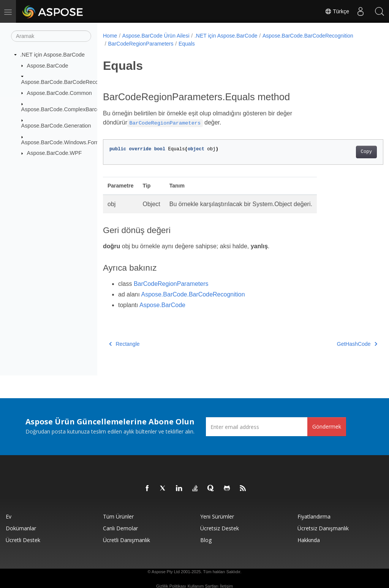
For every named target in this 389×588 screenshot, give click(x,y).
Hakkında (309, 540)
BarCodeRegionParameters (141, 44)
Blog (206, 540)
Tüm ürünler (118, 516)
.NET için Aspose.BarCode (52, 55)
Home (110, 36)
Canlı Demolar (120, 528)
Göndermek (327, 426)
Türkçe (337, 11)
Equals (187, 44)
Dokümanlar (21, 528)
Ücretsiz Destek (220, 528)
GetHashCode (337, 344)
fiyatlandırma (314, 516)
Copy (347, 152)
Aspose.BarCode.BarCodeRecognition (68, 82)
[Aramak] (51, 36)
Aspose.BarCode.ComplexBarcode (64, 109)
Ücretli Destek (23, 540)
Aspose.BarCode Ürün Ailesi (156, 36)
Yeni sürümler (217, 516)
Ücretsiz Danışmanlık (323, 528)
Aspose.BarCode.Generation (56, 126)
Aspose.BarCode (48, 65)
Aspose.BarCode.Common (59, 93)
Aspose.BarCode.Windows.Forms (62, 142)
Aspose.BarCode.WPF (55, 153)
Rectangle (124, 344)
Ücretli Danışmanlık (127, 540)
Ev (9, 516)
